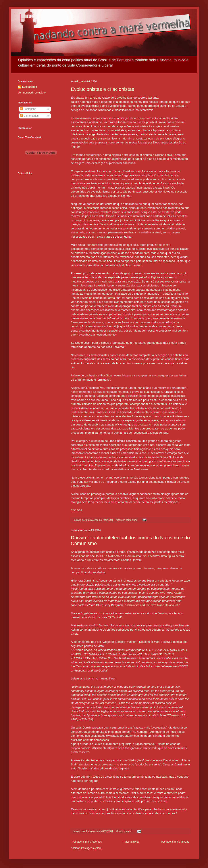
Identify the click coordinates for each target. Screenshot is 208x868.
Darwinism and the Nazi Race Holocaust (152, 605)
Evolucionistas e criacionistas (102, 89)
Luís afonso (30, 87)
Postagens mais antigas (175, 842)
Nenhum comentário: (127, 520)
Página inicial (131, 842)
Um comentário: (125, 831)
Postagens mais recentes (87, 842)
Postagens (28, 109)
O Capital (115, 617)
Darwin (174, 715)
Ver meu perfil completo (32, 93)
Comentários (29, 116)
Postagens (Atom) (92, 848)
